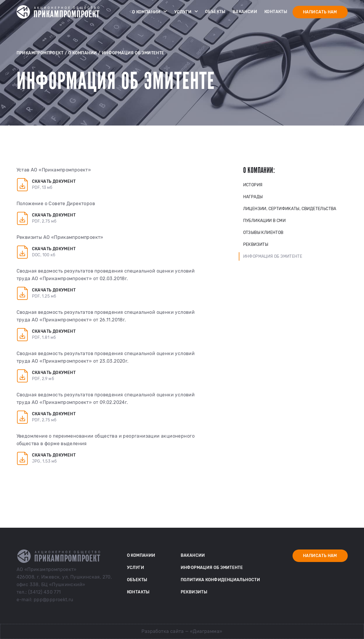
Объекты (215, 12)
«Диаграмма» (206, 631)
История (253, 185)
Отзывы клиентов (263, 233)
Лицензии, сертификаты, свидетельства (290, 209)
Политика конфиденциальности (220, 580)
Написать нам (320, 12)
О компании (150, 11)
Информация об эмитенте (273, 256)
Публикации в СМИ (264, 221)
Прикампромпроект (40, 53)
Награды (253, 197)
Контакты (276, 12)
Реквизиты (256, 245)
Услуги (186, 11)
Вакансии (245, 12)
